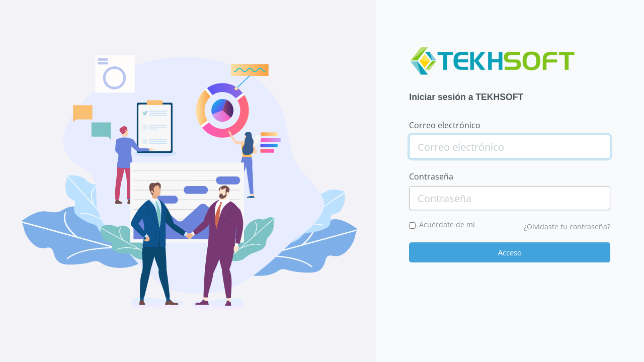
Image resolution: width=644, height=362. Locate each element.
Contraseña (431, 176)
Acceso (510, 252)
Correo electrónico (445, 125)
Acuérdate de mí (447, 224)
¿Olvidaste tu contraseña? (567, 227)
